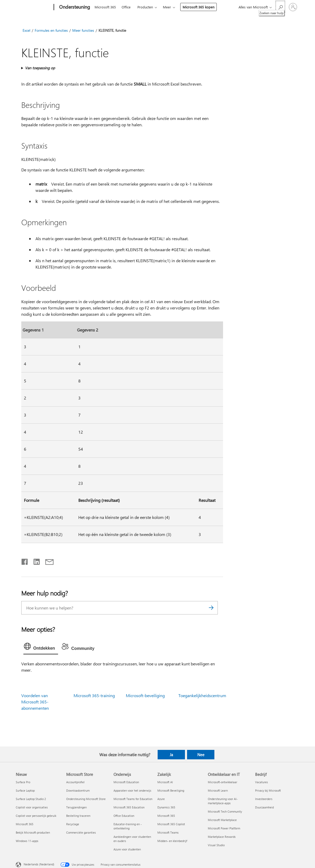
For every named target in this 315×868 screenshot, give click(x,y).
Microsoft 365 (105, 7)
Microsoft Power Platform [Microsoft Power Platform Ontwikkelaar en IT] (224, 828)
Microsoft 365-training (94, 695)
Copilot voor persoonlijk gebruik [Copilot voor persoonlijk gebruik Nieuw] (36, 816)
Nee (201, 755)
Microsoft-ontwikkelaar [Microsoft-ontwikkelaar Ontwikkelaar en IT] (223, 782)
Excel (26, 30)
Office (126, 7)
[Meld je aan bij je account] (293, 7)
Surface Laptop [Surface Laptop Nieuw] (25, 790)
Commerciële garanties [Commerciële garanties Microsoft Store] (81, 832)
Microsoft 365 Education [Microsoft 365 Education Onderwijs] (129, 807)
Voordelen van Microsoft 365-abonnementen (35, 702)
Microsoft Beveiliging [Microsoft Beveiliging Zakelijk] (171, 790)
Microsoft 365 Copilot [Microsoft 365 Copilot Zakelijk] (171, 824)
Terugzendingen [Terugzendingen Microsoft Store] (76, 807)
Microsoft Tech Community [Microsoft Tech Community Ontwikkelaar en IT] (225, 811)
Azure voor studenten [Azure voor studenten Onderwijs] (127, 849)
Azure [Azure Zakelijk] (161, 799)
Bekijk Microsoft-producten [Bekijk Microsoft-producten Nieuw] (33, 832)
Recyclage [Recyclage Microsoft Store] (73, 824)
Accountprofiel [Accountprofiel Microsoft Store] (75, 782)
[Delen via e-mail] (47, 561)
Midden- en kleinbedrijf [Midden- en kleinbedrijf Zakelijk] (172, 841)
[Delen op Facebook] (25, 561)
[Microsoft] (34, 7)
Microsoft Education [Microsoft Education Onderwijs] (126, 782)
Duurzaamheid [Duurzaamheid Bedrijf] (264, 807)
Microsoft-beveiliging (145, 695)
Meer (167, 7)
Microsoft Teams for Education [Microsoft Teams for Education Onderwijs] (133, 799)
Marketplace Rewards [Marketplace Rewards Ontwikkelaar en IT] (222, 837)
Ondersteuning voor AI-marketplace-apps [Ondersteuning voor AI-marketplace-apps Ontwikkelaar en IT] (223, 801)
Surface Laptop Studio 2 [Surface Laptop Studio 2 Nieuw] (31, 799)
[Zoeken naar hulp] (280, 7)
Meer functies (83, 30)
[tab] (41, 648)
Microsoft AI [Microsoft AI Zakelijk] (165, 782)
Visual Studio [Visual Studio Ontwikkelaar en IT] (216, 845)
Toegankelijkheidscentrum (202, 695)
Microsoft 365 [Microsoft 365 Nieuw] (25, 824)
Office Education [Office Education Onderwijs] (124, 816)
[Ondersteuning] (74, 7)
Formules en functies (51, 30)
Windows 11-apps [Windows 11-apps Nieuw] (27, 841)
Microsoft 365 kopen (198, 7)
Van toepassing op (40, 68)
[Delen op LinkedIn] (35, 561)
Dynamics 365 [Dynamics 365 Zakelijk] (166, 807)
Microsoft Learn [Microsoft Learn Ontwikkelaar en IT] (218, 790)
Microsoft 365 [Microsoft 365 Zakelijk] (166, 816)
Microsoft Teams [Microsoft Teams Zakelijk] (168, 832)
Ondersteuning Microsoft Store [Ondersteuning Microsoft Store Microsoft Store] (86, 799)
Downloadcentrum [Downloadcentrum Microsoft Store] (78, 790)
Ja (171, 755)
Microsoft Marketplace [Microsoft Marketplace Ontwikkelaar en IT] (222, 820)
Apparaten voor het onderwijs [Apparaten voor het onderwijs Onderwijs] (132, 790)
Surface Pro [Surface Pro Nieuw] (23, 782)
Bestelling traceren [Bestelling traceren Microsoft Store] (78, 816)
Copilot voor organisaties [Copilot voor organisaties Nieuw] (32, 807)
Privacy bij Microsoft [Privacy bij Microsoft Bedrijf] (268, 790)
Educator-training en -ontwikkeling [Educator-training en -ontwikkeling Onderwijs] (128, 826)
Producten (145, 7)
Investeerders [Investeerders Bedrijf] (264, 799)
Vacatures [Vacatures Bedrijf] (262, 782)
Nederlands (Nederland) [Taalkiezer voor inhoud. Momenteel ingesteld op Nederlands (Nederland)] (39, 864)
